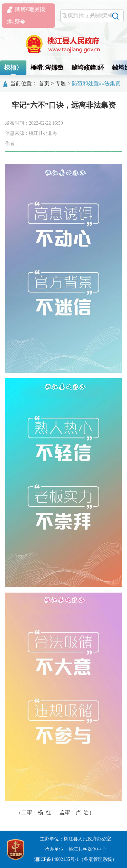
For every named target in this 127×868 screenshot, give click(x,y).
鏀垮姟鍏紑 (88, 68)
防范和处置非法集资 (96, 83)
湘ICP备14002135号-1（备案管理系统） (75, 859)
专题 (61, 83)
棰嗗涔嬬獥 (47, 68)
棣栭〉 (13, 68)
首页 (44, 83)
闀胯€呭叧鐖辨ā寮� (26, 15)
